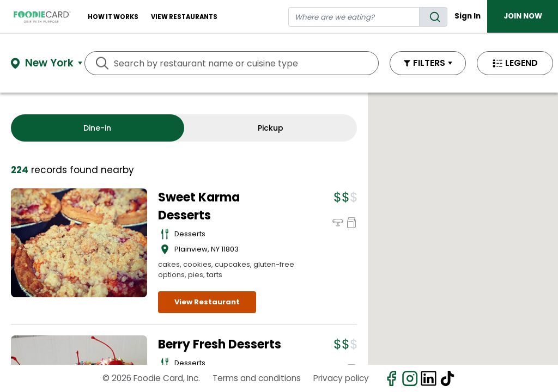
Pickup (271, 128)
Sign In (468, 16)
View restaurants (184, 17)
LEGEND (521, 63)
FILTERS (429, 63)
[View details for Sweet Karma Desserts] (79, 243)
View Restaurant (207, 302)
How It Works (113, 17)
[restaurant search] (354, 17)
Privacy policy (341, 378)
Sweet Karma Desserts (199, 206)
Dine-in (97, 128)
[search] (433, 17)
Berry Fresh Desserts (220, 344)
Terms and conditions (257, 378)
